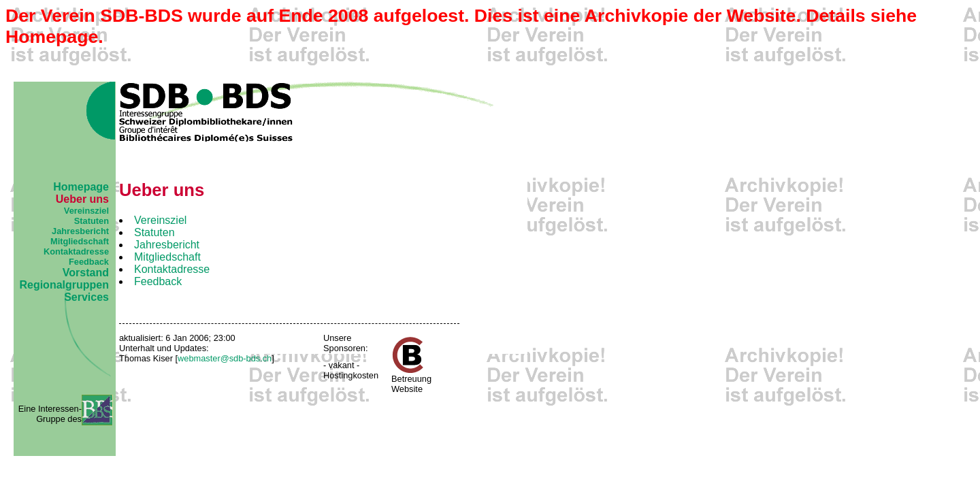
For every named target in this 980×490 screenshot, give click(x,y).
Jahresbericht (80, 231)
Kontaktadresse (76, 251)
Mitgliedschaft (80, 241)
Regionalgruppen (64, 285)
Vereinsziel (86, 211)
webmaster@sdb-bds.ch (225, 358)
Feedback (89, 262)
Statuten (92, 221)
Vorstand (86, 273)
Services (86, 297)
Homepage (81, 187)
